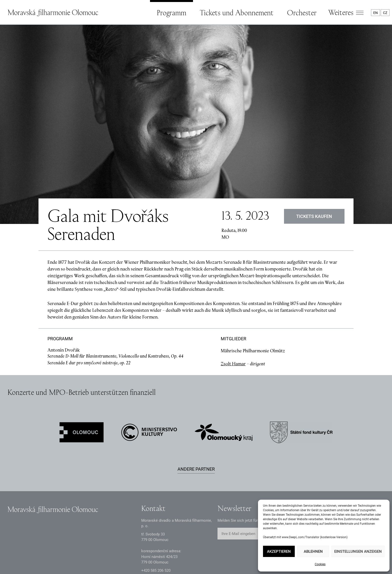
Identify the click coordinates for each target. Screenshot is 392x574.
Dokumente (71, 561)
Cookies (320, 564)
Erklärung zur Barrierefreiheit (151, 561)
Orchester (302, 13)
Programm (171, 13)
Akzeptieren (279, 551)
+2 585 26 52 (156, 518)
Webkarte (200, 561)
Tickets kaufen (314, 164)
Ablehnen (313, 551)
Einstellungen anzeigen (358, 551)
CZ (385, 13)
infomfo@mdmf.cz (157, 527)
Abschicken (286, 482)
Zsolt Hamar (233, 312)
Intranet (104, 561)
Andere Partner (196, 417)
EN (375, 13)
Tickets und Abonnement (237, 13)
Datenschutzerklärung (26, 561)
